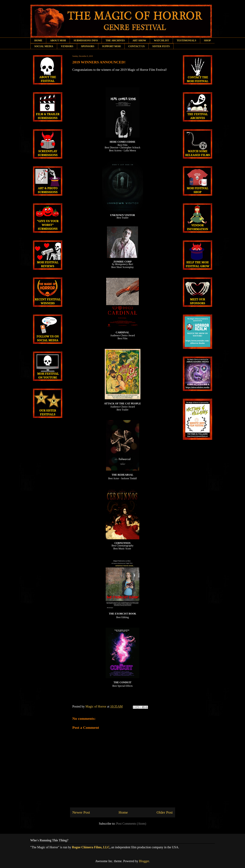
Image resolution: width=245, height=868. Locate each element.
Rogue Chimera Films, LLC (91, 847)
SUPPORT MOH (111, 46)
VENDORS (67, 46)
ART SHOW (139, 40)
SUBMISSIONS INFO (86, 40)
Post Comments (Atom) (131, 824)
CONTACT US (137, 46)
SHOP (207, 40)
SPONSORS (88, 46)
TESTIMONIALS (186, 40)
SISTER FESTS (161, 46)
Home (123, 812)
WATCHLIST (161, 40)
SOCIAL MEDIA (44, 46)
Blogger (144, 861)
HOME (38, 40)
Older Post (165, 812)
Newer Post (81, 812)
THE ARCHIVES (115, 40)
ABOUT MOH (58, 40)
